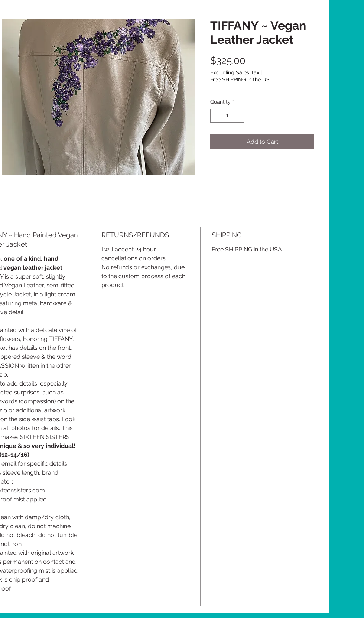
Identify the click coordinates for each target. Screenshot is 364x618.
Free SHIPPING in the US (240, 79)
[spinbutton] (227, 116)
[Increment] (239, 116)
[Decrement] (216, 116)
